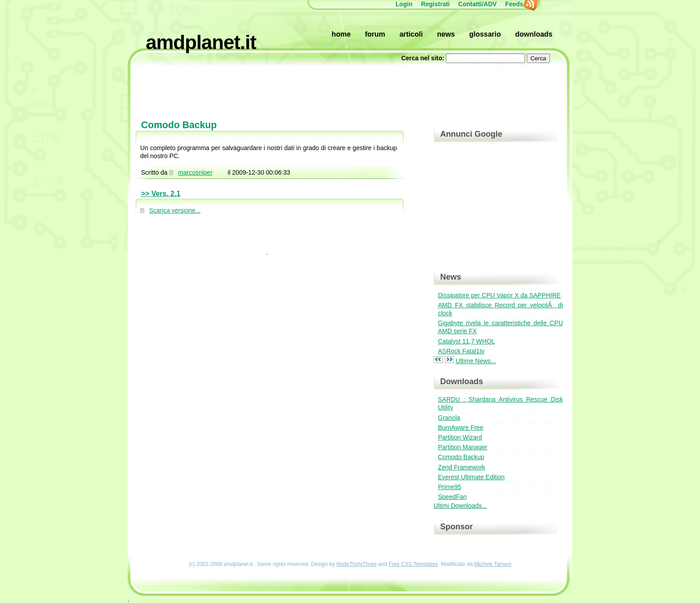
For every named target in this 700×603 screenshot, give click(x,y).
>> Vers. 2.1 (161, 194)
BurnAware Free (461, 427)
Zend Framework (462, 467)
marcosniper (195, 172)
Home (341, 34)
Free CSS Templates (413, 564)
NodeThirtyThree (357, 564)
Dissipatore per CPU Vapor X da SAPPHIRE (499, 295)
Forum (375, 34)
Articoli (411, 34)
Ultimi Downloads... (460, 506)
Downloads (534, 34)
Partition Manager (463, 447)
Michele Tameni (493, 564)
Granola (449, 418)
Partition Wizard (460, 437)
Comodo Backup (461, 457)
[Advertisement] (350, 87)
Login (404, 4)
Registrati (435, 4)
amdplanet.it (201, 42)
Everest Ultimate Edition (471, 477)
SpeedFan (452, 497)
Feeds (519, 4)
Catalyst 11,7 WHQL (467, 341)
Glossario (485, 34)
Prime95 (450, 487)
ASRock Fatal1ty (461, 351)
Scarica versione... (175, 210)
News (446, 34)
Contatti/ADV (477, 4)
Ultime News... (476, 361)
